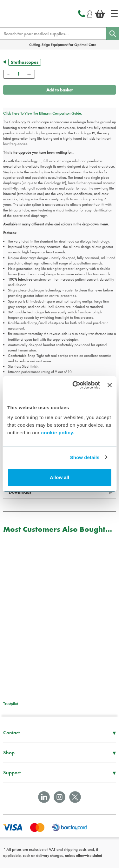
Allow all (60, 477)
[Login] (90, 13)
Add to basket (60, 90)
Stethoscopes (25, 62)
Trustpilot (11, 704)
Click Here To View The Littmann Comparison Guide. (43, 113)
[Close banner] (109, 385)
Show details (85, 457)
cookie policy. (58, 433)
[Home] (114, 14)
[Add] (29, 74)
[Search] (113, 34)
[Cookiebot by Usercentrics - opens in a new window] (75, 385)
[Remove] (8, 74)
